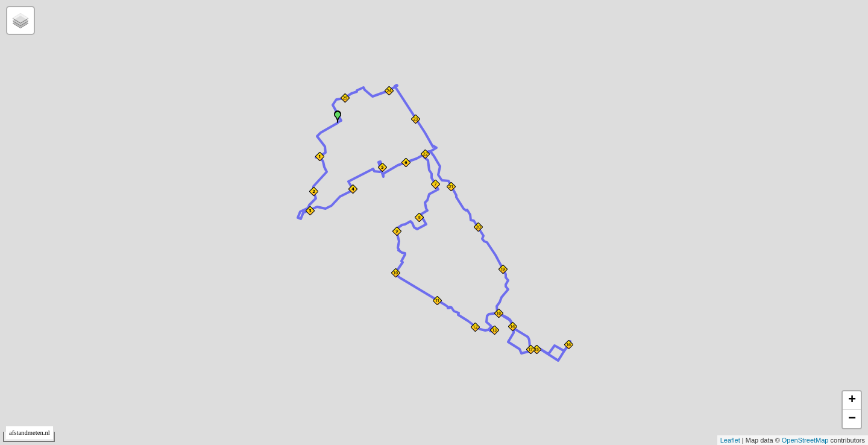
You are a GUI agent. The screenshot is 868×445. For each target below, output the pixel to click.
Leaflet (730, 440)
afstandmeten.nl (30, 433)
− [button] (852, 419)
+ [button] (852, 400)
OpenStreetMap (805, 440)
